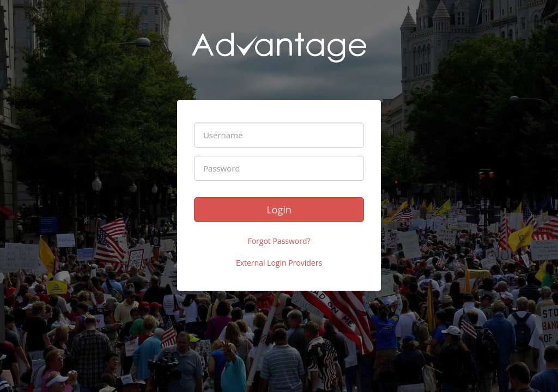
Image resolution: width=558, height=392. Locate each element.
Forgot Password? (279, 241)
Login (279, 210)
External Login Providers (279, 263)
